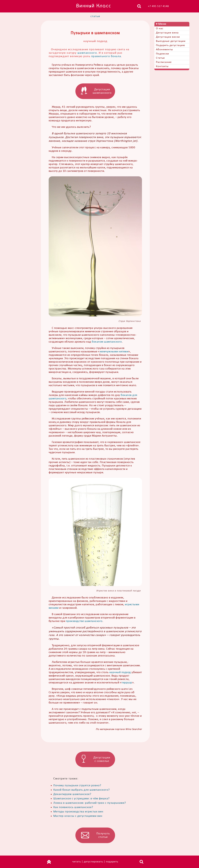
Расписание (164, 62)
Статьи (160, 58)
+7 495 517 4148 (158, 6)
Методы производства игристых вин (78, 812)
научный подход (120, 672)
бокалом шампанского (107, 342)
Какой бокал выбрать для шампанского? (82, 790)
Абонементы (164, 50)
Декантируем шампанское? (72, 794)
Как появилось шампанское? (73, 807)
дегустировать (93, 862)
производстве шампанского (84, 621)
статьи (95, 16)
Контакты (162, 66)
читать (77, 862)
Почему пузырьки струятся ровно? (77, 786)
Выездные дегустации (171, 41)
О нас (160, 29)
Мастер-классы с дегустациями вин (78, 816)
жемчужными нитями (114, 352)
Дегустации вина (167, 33)
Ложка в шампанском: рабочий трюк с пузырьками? (90, 803)
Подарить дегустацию (170, 45)
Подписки (162, 54)
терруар (127, 683)
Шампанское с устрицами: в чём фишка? (81, 799)
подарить (112, 862)
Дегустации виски (168, 37)
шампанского (87, 53)
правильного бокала (106, 56)
